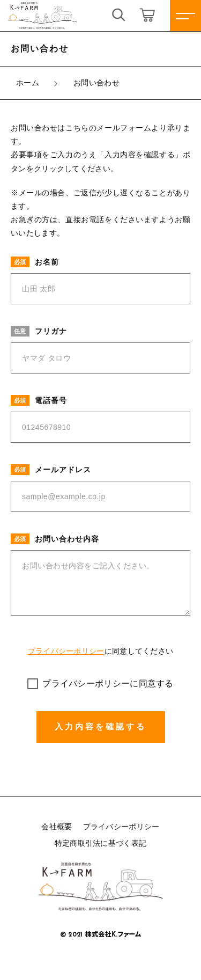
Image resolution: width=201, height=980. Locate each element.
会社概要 (57, 827)
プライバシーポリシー (66, 651)
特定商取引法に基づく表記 (101, 843)
